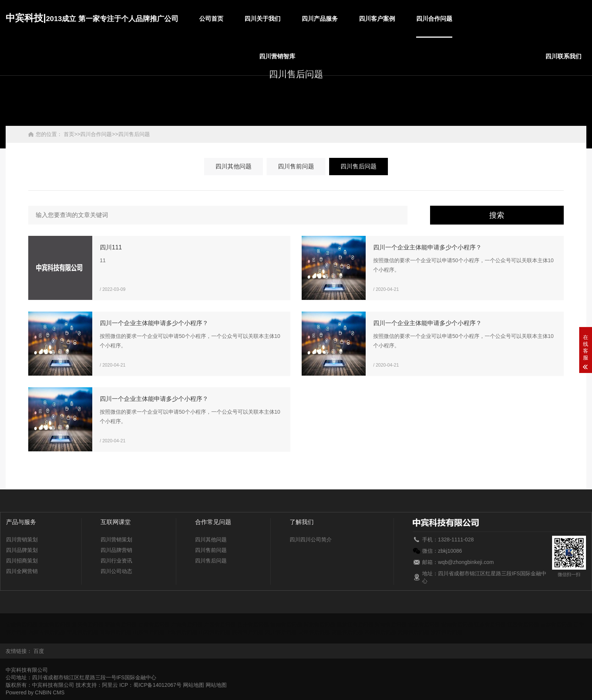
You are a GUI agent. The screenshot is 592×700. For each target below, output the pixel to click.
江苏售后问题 (490, 625)
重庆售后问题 (88, 625)
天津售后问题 (314, 632)
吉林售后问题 (556, 625)
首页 (69, 134)
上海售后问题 (182, 632)
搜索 (497, 215)
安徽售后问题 (21, 625)
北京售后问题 (55, 625)
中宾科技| (92, 18)
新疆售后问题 (347, 632)
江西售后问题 (523, 625)
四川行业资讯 (116, 561)
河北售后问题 (319, 625)
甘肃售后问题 (154, 625)
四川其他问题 (233, 166)
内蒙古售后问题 (47, 632)
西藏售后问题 (380, 632)
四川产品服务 (320, 19)
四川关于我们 (262, 19)
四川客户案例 (377, 19)
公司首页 (211, 19)
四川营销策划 (22, 540)
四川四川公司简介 (311, 540)
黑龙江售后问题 (355, 625)
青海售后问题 (116, 632)
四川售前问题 (296, 166)
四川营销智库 (277, 56)
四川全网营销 (22, 571)
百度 (39, 651)
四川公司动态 (116, 571)
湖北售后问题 (424, 625)
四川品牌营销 (116, 550)
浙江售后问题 (447, 632)
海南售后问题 (286, 625)
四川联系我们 (563, 56)
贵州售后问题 (253, 625)
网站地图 (194, 685)
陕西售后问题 (248, 632)
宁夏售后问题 (82, 632)
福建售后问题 (121, 625)
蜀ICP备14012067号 (157, 685)
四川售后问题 (134, 134)
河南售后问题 (391, 625)
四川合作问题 (434, 19)
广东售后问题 (187, 625)
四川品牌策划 (22, 550)
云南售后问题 (413, 632)
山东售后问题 (149, 632)
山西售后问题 (215, 632)
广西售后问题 (220, 625)
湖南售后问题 (457, 625)
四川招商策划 (22, 561)
